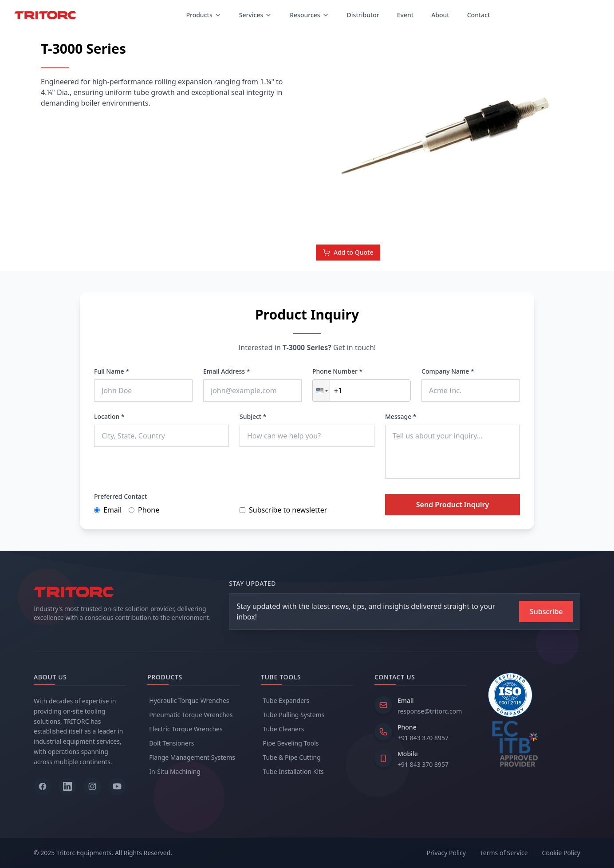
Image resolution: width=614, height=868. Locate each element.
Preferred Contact (120, 496)
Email (108, 510)
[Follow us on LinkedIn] (67, 786)
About (440, 15)
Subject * (253, 416)
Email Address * (226, 371)
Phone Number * (337, 371)
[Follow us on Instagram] (92, 786)
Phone (144, 510)
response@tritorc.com (430, 711)
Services (256, 15)
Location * (109, 416)
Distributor (363, 15)
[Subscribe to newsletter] (546, 612)
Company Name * (448, 371)
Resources (309, 15)
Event (405, 15)
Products (203, 15)
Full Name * (112, 371)
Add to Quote (348, 252)
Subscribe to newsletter (283, 510)
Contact (479, 15)
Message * (401, 416)
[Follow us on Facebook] (43, 786)
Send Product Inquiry (453, 505)
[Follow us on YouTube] (117, 786)
